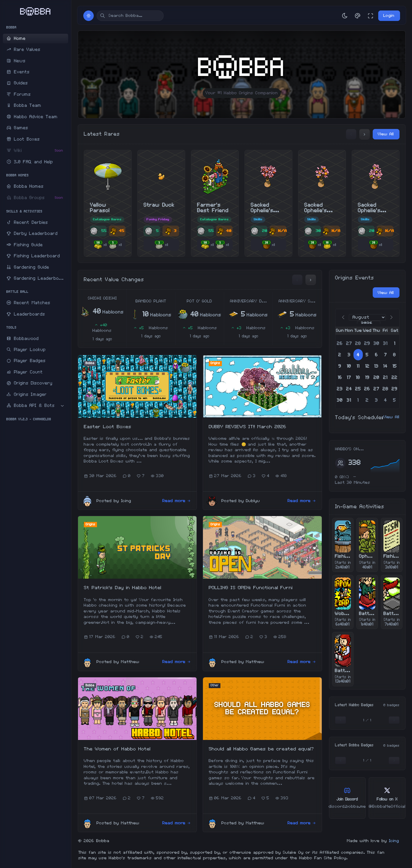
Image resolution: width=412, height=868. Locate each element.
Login (389, 16)
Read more (177, 501)
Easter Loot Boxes (108, 427)
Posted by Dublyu (241, 501)
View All (386, 134)
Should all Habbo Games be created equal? (261, 749)
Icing (394, 841)
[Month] (367, 317)
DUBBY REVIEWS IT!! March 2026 (247, 427)
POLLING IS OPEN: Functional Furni (251, 588)
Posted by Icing (114, 501)
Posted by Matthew (118, 662)
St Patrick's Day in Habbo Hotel (123, 588)
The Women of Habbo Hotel (117, 749)
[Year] (369, 324)
